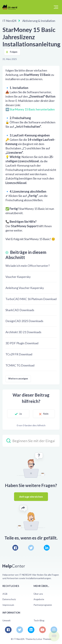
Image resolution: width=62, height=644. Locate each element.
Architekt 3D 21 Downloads (23, 332)
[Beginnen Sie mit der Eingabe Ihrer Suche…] (31, 441)
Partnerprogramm (43, 605)
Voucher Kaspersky (18, 277)
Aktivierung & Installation (39, 21)
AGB (5, 594)
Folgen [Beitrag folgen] (14, 52)
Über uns (38, 594)
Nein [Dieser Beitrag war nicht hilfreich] (46, 414)
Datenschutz (9, 599)
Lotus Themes (44, 639)
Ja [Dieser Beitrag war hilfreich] (20, 414)
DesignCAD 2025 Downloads (24, 321)
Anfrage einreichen (31, 497)
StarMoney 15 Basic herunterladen (32, 109)
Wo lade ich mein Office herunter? (28, 266)
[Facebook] (15, 548)
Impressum (8, 605)
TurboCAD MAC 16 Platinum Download (31, 299)
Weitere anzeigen (18, 378)
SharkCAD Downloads (20, 310)
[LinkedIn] (47, 548)
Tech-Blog (39, 620)
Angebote (39, 599)
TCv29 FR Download (19, 354)
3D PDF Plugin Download (22, 343)
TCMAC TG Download (20, 365)
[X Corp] (31, 548)
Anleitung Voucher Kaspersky (25, 288)
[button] (56, 7)
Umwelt (7, 620)
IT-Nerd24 (9, 21)
